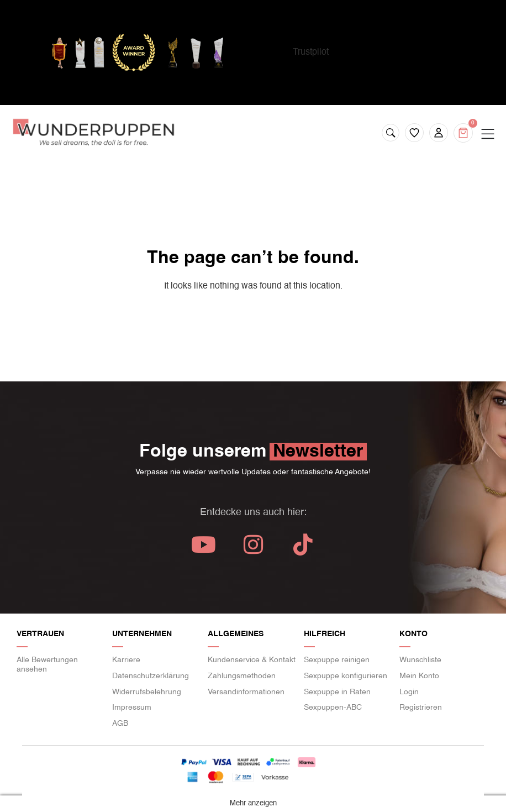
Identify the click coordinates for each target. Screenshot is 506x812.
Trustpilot (311, 53)
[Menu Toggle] (488, 134)
